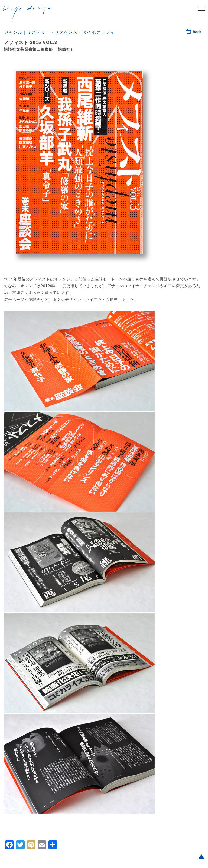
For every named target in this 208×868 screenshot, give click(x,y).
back (194, 32)
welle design (27, 13)
